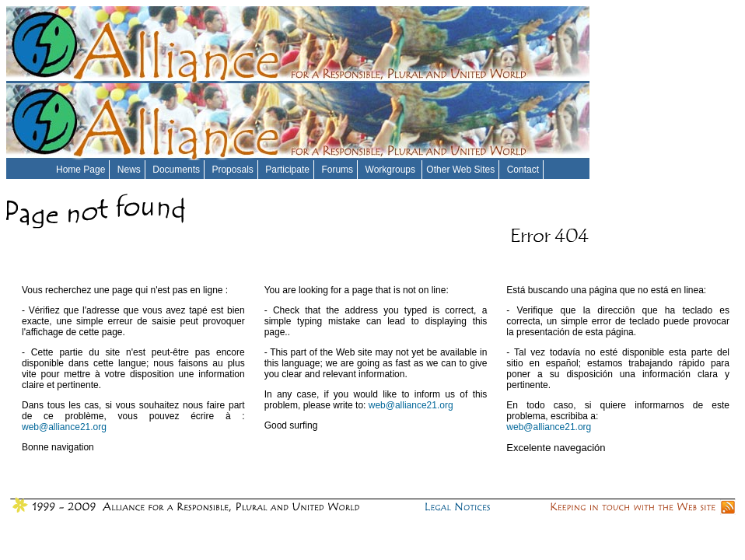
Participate (287, 170)
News (129, 170)
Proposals (232, 170)
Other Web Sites (460, 170)
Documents (176, 170)
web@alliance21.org (64, 427)
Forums (337, 170)
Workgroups (392, 170)
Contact (523, 170)
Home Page (80, 170)
